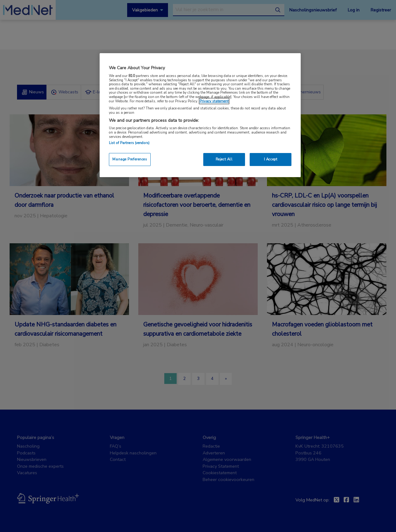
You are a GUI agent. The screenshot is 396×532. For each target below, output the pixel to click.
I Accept (271, 159)
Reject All (224, 159)
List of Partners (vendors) (129, 143)
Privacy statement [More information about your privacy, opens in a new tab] (214, 101)
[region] (200, 115)
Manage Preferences (130, 159)
